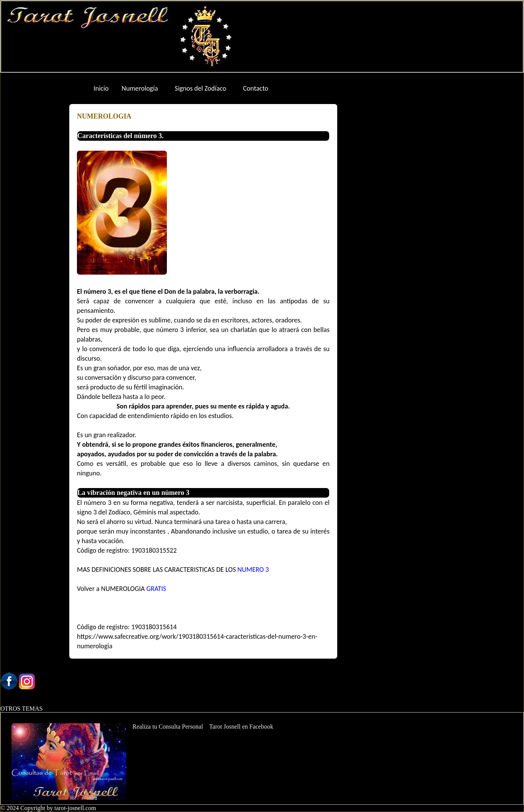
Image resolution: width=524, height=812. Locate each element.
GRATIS (155, 589)
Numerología (140, 88)
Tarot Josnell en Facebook (241, 727)
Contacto (256, 88)
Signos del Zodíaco (201, 88)
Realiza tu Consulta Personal (168, 727)
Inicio (101, 88)
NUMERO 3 (253, 570)
